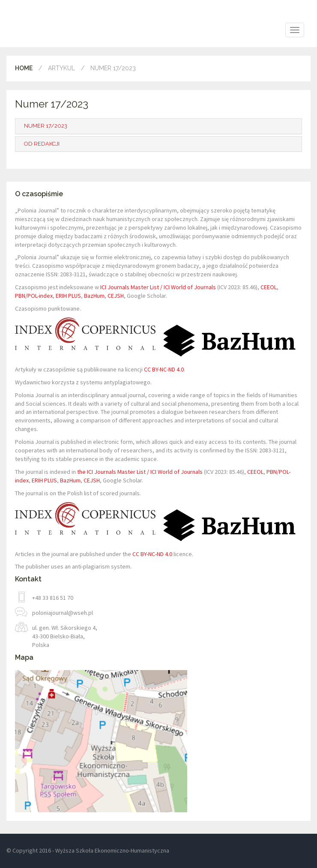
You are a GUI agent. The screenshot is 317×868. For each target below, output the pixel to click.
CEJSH (116, 296)
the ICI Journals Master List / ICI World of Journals (140, 472)
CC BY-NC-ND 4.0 (164, 369)
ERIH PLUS (68, 296)
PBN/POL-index (34, 296)
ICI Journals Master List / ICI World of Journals (158, 287)
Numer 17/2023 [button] (46, 126)
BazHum (94, 296)
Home (24, 68)
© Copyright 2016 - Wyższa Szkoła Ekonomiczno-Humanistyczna (88, 850)
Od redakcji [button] (42, 144)
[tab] (158, 126)
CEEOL (269, 287)
